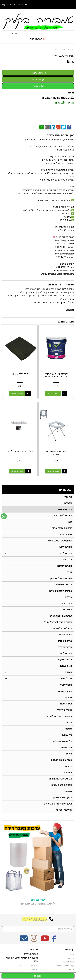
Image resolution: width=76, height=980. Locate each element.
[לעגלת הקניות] (38, 39)
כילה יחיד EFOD (20, 374)
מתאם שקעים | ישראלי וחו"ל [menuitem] (58, 622)
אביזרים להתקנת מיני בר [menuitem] (60, 779)
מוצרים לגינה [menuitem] (66, 653)
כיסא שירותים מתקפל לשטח (56, 453)
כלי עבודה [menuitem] (67, 735)
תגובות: (70, 310)
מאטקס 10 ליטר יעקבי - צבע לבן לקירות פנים (56, 375)
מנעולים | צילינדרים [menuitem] (63, 628)
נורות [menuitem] (69, 722)
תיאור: (70, 93)
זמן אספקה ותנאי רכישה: (60, 135)
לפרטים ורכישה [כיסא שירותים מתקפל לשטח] (53, 471)
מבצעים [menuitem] (68, 503)
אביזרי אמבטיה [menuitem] (65, 647)
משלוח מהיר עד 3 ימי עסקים (15, 4)
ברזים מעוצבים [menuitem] (65, 641)
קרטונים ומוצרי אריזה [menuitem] (62, 528)
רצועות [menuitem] (69, 766)
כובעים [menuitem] (69, 729)
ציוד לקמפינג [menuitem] (66, 678)
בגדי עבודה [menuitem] (67, 747)
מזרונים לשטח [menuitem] (65, 691)
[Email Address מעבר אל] (24, 940)
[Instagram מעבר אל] (34, 940)
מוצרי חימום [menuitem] (66, 603)
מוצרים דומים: (66, 322)
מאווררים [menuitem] (68, 610)
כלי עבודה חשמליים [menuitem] (63, 741)
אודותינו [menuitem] (71, 958)
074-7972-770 (26, 966)
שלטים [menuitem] (69, 791)
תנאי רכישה (33, 970)
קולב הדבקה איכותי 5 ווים (20, 451)
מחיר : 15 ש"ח (64, 102)
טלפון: (35, 966)
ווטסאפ (38, 86)
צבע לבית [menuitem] (67, 560)
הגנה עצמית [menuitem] (66, 666)
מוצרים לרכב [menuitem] (66, 547)
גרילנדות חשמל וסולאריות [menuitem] (60, 716)
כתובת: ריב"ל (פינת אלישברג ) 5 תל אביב (22, 959)
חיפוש (15, 33)
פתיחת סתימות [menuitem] (65, 635)
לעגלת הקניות (36, 39)
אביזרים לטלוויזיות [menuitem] (63, 585)
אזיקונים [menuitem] (68, 772)
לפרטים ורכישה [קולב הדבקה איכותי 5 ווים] (17, 471)
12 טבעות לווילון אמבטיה (57, 98)
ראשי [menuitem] (72, 954)
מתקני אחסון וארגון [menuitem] (63, 797)
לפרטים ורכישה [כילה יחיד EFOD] (17, 394)
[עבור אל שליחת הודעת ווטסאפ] (4, 516)
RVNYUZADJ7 (60, 56)
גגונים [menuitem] (69, 572)
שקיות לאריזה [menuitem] (65, 534)
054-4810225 (34, 919)
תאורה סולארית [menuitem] (64, 710)
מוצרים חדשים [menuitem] (65, 509)
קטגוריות (65, 489)
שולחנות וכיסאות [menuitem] (64, 810)
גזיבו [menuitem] (70, 522)
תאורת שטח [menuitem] (66, 704)
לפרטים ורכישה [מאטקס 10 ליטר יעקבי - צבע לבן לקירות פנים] (53, 394)
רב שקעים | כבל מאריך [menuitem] (61, 616)
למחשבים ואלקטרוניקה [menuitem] (60, 578)
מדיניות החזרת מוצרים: (61, 285)
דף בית (71, 49)
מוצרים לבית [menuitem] (66, 553)
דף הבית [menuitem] (68, 497)
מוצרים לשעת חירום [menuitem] (62, 515)
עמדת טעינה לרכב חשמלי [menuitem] (60, 541)
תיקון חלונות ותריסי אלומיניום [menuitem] (58, 804)
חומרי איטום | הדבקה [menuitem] (61, 760)
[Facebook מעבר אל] (54, 940)
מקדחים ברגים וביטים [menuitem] (62, 785)
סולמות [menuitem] (68, 754)
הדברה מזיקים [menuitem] (65, 660)
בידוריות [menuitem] (68, 697)
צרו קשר (34, 949)
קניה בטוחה (38, 900)
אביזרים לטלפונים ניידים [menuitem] (61, 591)
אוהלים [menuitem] (68, 672)
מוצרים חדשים (60, 49)
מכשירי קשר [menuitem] (66, 685)
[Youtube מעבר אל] (45, 940)
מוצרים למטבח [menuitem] (65, 566)
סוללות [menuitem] (68, 597)
